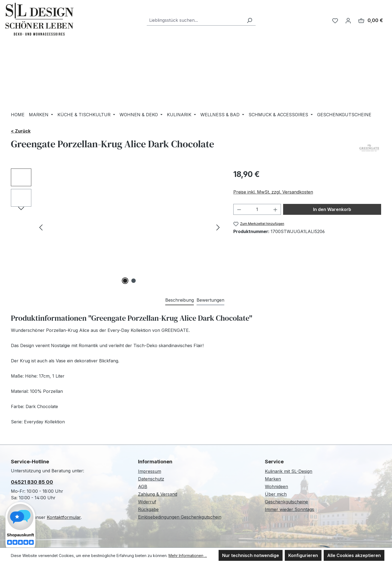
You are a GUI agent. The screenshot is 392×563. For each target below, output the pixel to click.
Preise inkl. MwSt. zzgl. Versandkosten (273, 192)
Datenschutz (151, 479)
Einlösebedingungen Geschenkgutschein (180, 517)
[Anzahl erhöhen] (275, 209)
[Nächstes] (218, 227)
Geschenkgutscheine (286, 502)
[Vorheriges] (41, 227)
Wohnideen (276, 486)
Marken (273, 479)
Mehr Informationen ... (188, 556)
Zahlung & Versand (158, 494)
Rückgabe (148, 509)
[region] (117, 227)
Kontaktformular (64, 517)
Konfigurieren (303, 555)
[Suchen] (249, 20)
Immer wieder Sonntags (290, 509)
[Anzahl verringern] (239, 209)
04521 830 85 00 (32, 482)
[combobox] (195, 20)
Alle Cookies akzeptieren (354, 555)
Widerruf (147, 502)
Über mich (276, 494)
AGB (143, 486)
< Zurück (21, 131)
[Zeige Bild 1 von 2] (125, 281)
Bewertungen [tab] (210, 300)
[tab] (180, 300)
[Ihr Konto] (348, 20)
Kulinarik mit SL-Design (289, 471)
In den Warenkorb (332, 209)
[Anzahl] (257, 209)
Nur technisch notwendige (251, 555)
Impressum (150, 471)
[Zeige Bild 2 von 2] (134, 281)
